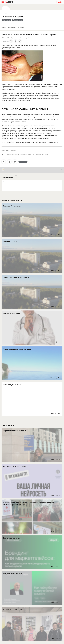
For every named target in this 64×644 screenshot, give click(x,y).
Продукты (14, 151)
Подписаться (7, 20)
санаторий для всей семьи (40, 154)
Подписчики (12, 27)
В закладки (23, 162)
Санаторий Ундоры (12, 17)
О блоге (21, 27)
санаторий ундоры (26, 154)
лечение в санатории (13, 154)
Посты (4, 27)
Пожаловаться (17, 20)
